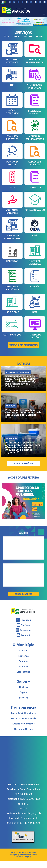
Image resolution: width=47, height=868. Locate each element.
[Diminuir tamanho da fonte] (18, 2)
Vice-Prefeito (23, 672)
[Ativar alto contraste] (27, 2)
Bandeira (24, 661)
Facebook (26, 620)
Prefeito (23, 666)
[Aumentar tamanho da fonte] (23, 2)
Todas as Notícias (24, 464)
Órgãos (23, 692)
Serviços (23, 698)
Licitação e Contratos (23, 724)
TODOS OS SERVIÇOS (23, 345)
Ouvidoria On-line (24, 729)
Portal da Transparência (23, 718)
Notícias (23, 687)
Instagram (26, 630)
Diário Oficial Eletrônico (23, 713)
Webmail (26, 635)
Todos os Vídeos (24, 594)
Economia (23, 656)
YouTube (26, 625)
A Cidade (24, 651)
